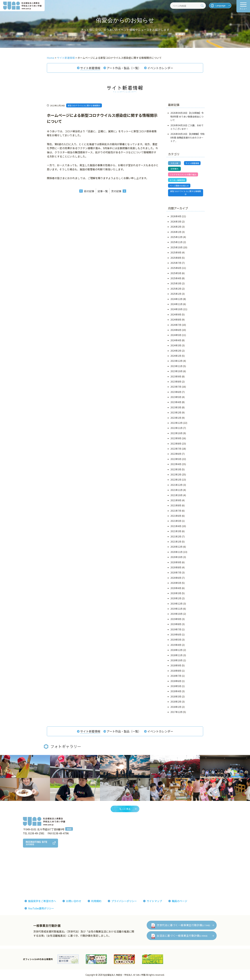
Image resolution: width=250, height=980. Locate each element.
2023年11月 (176, 366)
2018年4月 (176, 691)
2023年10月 (176, 371)
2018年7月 (176, 676)
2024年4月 (176, 340)
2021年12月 (176, 485)
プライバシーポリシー (124, 901)
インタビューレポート (121, 870)
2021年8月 (176, 505)
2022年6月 (176, 454)
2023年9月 (176, 376)
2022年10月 (176, 433)
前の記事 (89, 191)
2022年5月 (176, 459)
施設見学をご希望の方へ (42, 901)
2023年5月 (176, 397)
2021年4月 (176, 526)
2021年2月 (176, 536)
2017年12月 (176, 712)
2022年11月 (176, 428)
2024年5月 (176, 335)
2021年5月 (176, 521)
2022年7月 (176, 449)
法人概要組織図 (16, 870)
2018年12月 (176, 650)
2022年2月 (176, 474)
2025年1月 (176, 294)
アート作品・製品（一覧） (124, 68)
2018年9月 (176, 665)
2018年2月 (176, 702)
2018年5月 (176, 686)
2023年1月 (176, 418)
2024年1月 (176, 356)
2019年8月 (176, 624)
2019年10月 (176, 614)
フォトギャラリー (161, 865)
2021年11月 (176, 490)
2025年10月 (176, 247)
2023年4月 (176, 402)
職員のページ (180, 901)
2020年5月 (176, 583)
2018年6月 (176, 681)
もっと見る (125, 809)
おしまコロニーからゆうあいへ (25, 880)
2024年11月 (176, 304)
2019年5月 (176, 640)
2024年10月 (176, 309)
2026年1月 (176, 232)
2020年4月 (176, 588)
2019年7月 (176, 629)
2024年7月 (176, 325)
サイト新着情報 (90, 68)
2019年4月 (176, 645)
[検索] (202, 6)
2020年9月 (176, 562)
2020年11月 (176, 552)
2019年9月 (176, 619)
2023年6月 (176, 392)
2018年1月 (176, 707)
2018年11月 (176, 655)
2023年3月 (176, 407)
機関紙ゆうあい (160, 870)
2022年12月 (176, 423)
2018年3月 (176, 696)
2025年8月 (176, 258)
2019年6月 (176, 634)
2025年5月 (176, 273)
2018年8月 (176, 671)
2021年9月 (176, 500)
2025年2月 (176, 289)
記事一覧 (103, 191)
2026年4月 (176, 216)
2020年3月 (176, 593)
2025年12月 (176, 237)
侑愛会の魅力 (116, 865)
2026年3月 (176, 222)
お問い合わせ (74, 901)
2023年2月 (176, 412)
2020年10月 (176, 557)
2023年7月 (176, 387)
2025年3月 (176, 283)
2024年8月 (176, 320)
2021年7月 (176, 511)
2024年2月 (176, 351)
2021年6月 (176, 516)
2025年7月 (176, 263)
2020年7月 (176, 572)
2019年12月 (176, 604)
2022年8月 (176, 444)
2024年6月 (176, 330)
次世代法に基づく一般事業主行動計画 (184, 925)
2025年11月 (176, 242)
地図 (69, 829)
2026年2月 (176, 227)
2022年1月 (176, 480)
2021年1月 (176, 542)
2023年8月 (176, 382)
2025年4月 (176, 278)
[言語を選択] (220, 6)
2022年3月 (176, 469)
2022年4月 (176, 464)
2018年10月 (176, 660)
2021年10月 (176, 495)
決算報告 (12, 885)
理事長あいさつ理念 (18, 865)
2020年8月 (176, 567)
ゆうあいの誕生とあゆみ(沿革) (24, 875)
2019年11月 (176, 609)
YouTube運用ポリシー (41, 908)
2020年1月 (176, 598)
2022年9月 (176, 438)
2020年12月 (176, 547)
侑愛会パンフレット (163, 875)
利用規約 (96, 901)
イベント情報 (199, 870)
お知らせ (197, 865)
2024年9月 (176, 314)
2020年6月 (176, 578)
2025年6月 (176, 268)
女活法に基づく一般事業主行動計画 (182, 936)
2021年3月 (176, 531)
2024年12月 (176, 299)
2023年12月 (176, 361)
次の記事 (116, 191)
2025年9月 (176, 252)
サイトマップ (154, 901)
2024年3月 (176, 345)
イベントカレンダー (160, 68)
